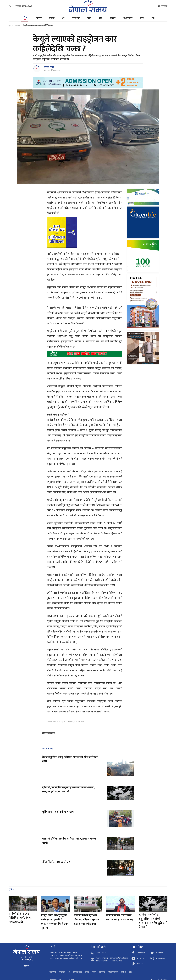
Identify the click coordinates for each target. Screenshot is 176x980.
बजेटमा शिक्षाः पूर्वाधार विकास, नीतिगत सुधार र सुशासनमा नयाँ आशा (87, 920)
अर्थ (63, 18)
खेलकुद (113, 18)
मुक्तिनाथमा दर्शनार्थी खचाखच (58, 812)
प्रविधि (142, 18)
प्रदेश (153, 18)
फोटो (101, 18)
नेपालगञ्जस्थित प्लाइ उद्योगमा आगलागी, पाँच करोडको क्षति (70, 759)
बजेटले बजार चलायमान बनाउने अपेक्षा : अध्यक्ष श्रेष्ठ (120, 918)
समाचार (52, 18)
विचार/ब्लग (76, 18)
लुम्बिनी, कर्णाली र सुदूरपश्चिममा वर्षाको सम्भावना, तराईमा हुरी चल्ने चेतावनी (69, 790)
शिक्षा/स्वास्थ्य (128, 18)
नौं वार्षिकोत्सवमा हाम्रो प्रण (56, 862)
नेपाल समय (49, 67)
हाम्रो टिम (27, 966)
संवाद (89, 18)
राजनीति (39, 18)
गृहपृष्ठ (11, 25)
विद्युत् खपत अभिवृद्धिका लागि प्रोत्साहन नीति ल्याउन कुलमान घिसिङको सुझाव (55, 922)
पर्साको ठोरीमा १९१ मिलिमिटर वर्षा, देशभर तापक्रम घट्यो (69, 841)
